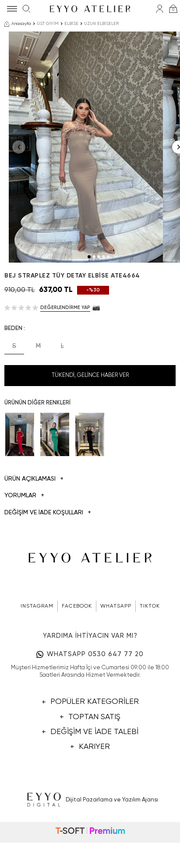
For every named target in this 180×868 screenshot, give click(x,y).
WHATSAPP (116, 645)
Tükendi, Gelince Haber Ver (90, 414)
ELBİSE (71, 24)
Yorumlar (24, 535)
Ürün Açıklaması (34, 518)
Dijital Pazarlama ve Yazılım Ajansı (90, 839)
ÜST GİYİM (48, 24)
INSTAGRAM (37, 645)
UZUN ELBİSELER (101, 24)
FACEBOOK (77, 645)
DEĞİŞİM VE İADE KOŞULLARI (48, 552)
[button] (89, 296)
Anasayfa (18, 24)
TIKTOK (150, 645)
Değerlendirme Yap (65, 346)
